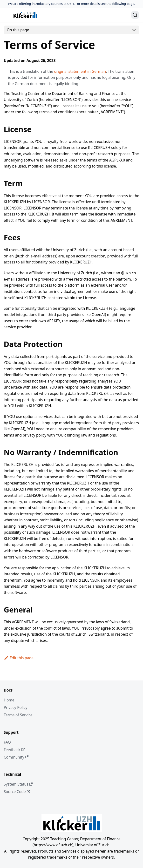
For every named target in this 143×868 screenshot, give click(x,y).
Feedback (14, 750)
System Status (18, 784)
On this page (18, 30)
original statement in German (80, 71)
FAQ (7, 742)
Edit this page (19, 658)
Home (9, 700)
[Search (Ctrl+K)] (135, 15)
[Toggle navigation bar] (7, 15)
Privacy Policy (16, 707)
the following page (120, 4)
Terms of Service (18, 715)
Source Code (17, 792)
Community (16, 757)
